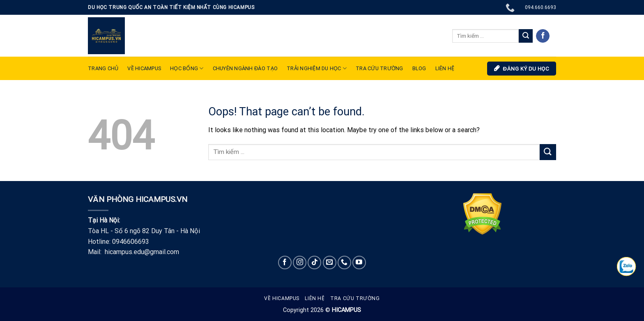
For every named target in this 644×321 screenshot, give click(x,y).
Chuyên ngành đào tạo (245, 68)
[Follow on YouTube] (359, 263)
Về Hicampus (282, 298)
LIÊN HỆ (445, 68)
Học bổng (187, 68)
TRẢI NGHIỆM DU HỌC (317, 68)
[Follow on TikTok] (314, 263)
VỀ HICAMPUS (144, 68)
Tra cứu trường (379, 68)
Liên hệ (315, 298)
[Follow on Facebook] (543, 36)
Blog (419, 68)
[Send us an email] (330, 263)
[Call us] (344, 263)
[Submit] (526, 36)
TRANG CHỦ (103, 68)
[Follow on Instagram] (300, 263)
